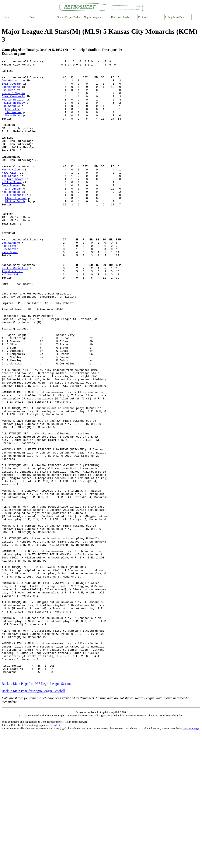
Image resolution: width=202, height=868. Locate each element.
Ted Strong (10, 199)
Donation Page (191, 852)
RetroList (55, 848)
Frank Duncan (12, 215)
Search (33, 17)
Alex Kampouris (13, 104)
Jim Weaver (13, 123)
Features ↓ (144, 17)
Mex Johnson (11, 218)
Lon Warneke (11, 115)
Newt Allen (10, 195)
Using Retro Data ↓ (176, 17)
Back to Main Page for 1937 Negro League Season (36, 807)
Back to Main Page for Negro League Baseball (33, 814)
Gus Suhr (8, 96)
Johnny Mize (11, 92)
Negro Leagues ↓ (93, 17)
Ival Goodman (12, 89)
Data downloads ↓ (121, 17)
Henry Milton (12, 192)
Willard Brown (12, 203)
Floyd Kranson (16, 226)
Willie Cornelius (15, 222)
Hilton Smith (15, 230)
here (127, 839)
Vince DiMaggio (13, 100)
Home (6, 17)
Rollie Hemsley (13, 112)
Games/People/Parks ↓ (69, 17)
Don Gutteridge (13, 85)
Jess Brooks (11, 211)
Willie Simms (12, 207)
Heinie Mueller (13, 108)
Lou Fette (13, 119)
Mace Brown (13, 127)
